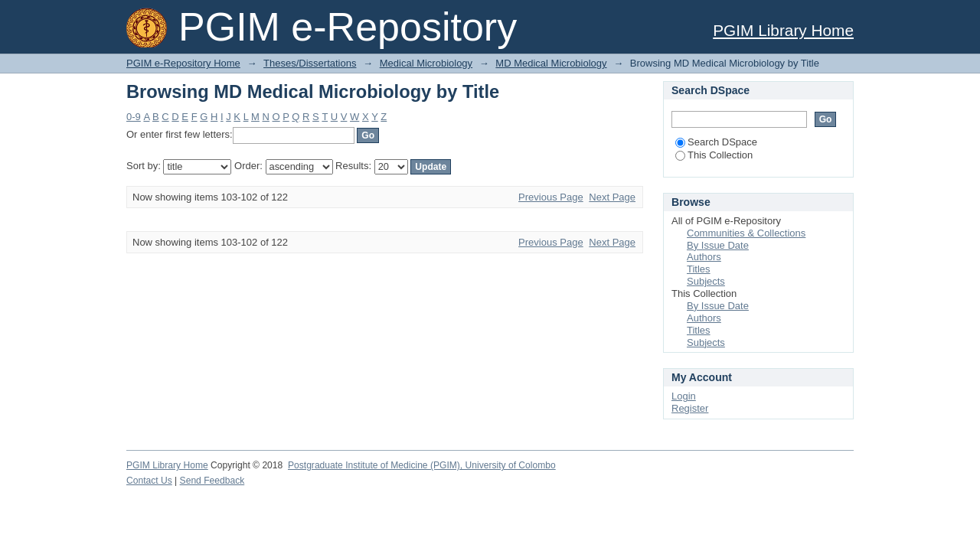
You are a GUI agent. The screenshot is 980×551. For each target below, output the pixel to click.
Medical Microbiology (426, 63)
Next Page (612, 197)
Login (684, 396)
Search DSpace (716, 142)
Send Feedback (212, 481)
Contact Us (149, 481)
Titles (699, 269)
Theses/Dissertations (310, 63)
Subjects (706, 281)
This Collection (714, 155)
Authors (704, 257)
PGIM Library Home (783, 30)
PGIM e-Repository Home (183, 63)
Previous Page (551, 197)
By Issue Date (718, 245)
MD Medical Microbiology (551, 63)
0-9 (134, 117)
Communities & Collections (746, 233)
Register (690, 408)
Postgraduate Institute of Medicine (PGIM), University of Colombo (422, 465)
